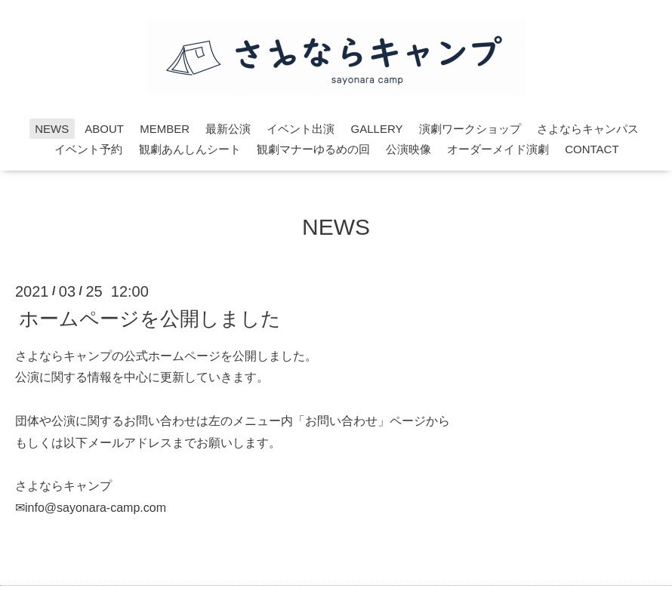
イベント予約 (88, 149)
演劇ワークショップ (470, 129)
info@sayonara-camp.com (96, 508)
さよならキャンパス (588, 129)
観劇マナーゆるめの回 (313, 149)
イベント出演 (301, 129)
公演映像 (408, 149)
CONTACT (592, 149)
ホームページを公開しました (150, 318)
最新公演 (228, 129)
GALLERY (377, 129)
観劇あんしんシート (190, 149)
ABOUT (104, 129)
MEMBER (165, 129)
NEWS (52, 129)
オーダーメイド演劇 (498, 149)
